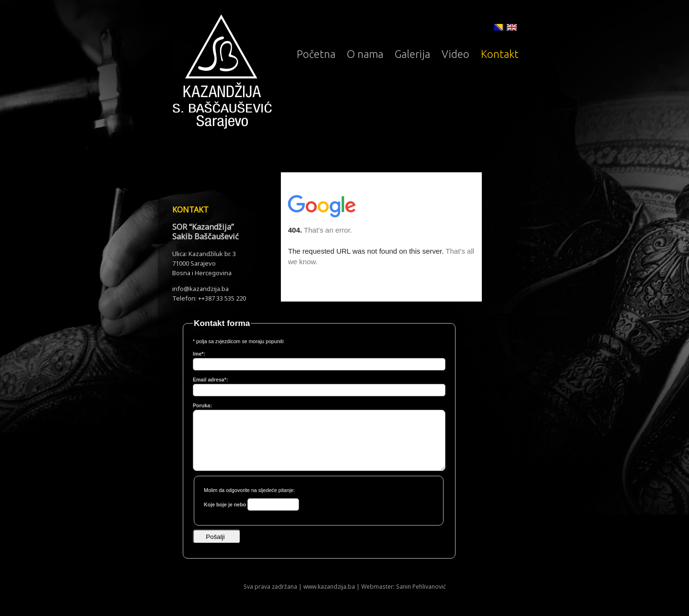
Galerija (412, 54)
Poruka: (202, 405)
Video (456, 54)
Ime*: (199, 354)
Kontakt (500, 54)
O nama (365, 54)
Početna (316, 54)
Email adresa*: (210, 380)
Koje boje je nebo (226, 504)
